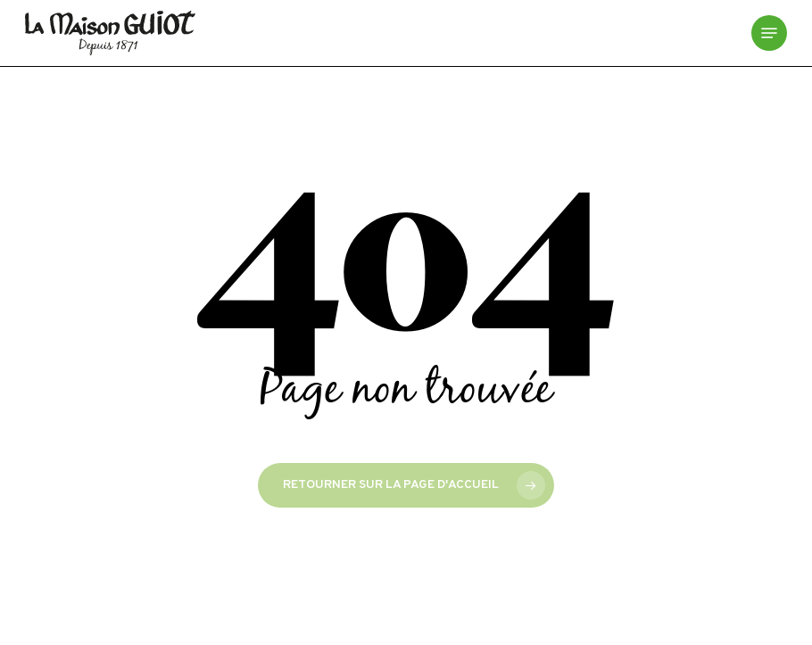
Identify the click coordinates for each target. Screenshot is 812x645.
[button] (769, 33)
